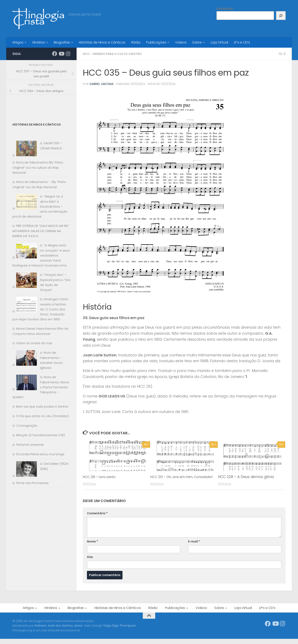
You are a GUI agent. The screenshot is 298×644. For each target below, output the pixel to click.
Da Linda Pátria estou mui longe (40, 454)
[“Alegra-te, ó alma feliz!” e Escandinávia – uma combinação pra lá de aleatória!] (25, 203)
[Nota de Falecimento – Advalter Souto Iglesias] (25, 359)
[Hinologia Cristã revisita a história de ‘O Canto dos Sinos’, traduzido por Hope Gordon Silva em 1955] (25, 305)
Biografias (62, 42)
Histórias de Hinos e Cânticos (102, 42)
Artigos (18, 42)
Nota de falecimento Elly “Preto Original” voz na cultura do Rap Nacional (38, 167)
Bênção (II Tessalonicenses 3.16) (40, 435)
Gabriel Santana (102, 84)
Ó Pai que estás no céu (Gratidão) (42, 416)
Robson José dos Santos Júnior (59, 631)
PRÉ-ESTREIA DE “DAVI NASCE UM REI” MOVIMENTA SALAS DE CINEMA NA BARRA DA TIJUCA (41, 231)
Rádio (136, 42)
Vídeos (181, 42)
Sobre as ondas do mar (34, 343)
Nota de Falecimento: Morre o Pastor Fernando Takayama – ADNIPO (41, 387)
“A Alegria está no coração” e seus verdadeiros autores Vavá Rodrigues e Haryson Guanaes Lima (41, 255)
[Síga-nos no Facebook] (55, 54)
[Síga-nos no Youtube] (61, 54)
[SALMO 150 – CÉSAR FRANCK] (25, 149)
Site (90, 562)
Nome (92, 546)
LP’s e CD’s (242, 42)
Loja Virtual (219, 42)
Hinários (39, 42)
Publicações (156, 42)
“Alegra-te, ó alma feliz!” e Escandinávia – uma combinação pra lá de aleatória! (40, 206)
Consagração (27, 425)
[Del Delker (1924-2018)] (25, 470)
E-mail (194, 546)
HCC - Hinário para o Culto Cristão (115, 54)
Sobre (197, 42)
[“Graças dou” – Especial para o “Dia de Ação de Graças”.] (25, 281)
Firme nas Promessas (32, 483)
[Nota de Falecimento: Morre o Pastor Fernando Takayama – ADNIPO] (25, 383)
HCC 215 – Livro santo (102, 477)
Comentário (97, 518)
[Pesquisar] (281, 16)
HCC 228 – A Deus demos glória (246, 477)
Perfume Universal (30, 445)
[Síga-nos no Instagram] (68, 54)
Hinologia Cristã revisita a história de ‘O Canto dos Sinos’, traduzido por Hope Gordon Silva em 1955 (40, 309)
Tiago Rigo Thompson (120, 631)
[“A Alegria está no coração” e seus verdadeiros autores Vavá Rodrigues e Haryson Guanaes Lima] (25, 251)
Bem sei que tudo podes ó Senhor (42, 406)
